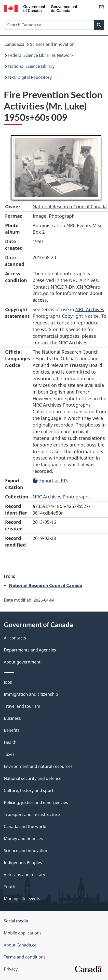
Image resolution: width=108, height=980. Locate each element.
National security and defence (33, 778)
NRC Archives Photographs (62, 497)
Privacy (11, 969)
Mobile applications (23, 933)
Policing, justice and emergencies (36, 802)
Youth (10, 887)
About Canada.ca (20, 945)
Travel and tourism (22, 706)
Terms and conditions (25, 957)
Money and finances (23, 839)
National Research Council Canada (70, 206)
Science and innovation (52, 44)
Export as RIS (51, 481)
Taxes (9, 754)
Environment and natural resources (38, 766)
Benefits (12, 730)
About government (22, 662)
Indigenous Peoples (23, 863)
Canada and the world (25, 826)
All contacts (15, 638)
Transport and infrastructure (32, 814)
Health (10, 742)
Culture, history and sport (29, 790)
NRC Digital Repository (30, 77)
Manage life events (22, 899)
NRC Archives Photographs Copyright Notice (68, 313)
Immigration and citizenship (31, 694)
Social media (16, 921)
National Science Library (31, 66)
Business (12, 718)
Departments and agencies (30, 650)
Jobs (8, 682)
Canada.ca (14, 44)
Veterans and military (24, 875)
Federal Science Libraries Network (41, 55)
